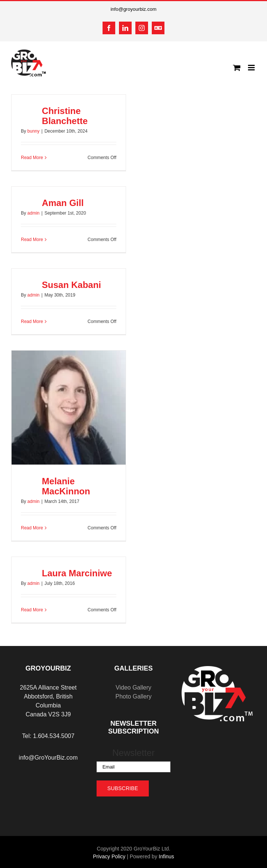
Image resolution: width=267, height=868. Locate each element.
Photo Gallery (133, 696)
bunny (33, 131)
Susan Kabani (71, 285)
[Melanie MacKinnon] (69, 408)
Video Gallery (133, 688)
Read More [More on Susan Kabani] (32, 321)
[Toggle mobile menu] (252, 68)
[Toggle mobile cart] (237, 68)
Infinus (167, 856)
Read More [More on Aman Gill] (32, 240)
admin (33, 213)
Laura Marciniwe (77, 573)
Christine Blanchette (65, 116)
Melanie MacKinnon (66, 486)
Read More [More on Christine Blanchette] (32, 158)
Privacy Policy (109, 856)
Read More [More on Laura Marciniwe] (32, 610)
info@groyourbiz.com (133, 9)
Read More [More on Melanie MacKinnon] (32, 528)
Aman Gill (63, 203)
